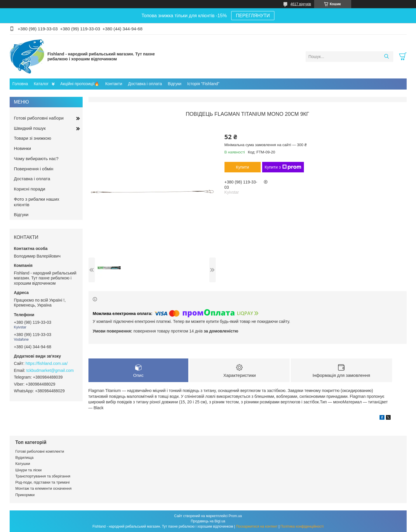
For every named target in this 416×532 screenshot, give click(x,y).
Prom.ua (235, 516)
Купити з (283, 167)
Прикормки (25, 495)
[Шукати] (387, 57)
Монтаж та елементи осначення (43, 488)
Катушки (23, 464)
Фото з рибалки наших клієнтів (37, 202)
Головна (20, 84)
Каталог (41, 84)
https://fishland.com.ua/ (47, 363)
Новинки (23, 148)
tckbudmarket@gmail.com (50, 370)
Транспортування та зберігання (43, 476)
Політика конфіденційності (302, 526)
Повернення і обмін (34, 169)
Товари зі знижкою (33, 138)
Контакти (114, 84)
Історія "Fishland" (203, 84)
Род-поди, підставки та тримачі (43, 482)
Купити (242, 167)
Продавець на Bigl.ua (208, 521)
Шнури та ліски (29, 470)
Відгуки (175, 84)
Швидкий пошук (30, 128)
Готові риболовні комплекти (40, 451)
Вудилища (25, 457)
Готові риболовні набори (39, 118)
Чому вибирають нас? (36, 159)
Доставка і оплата (145, 84)
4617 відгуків (301, 4)
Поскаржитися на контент (257, 526)
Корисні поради (30, 189)
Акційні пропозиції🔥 (80, 84)
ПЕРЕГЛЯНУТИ (253, 16)
